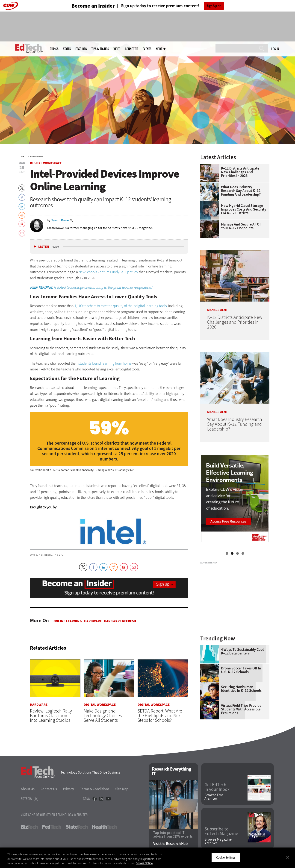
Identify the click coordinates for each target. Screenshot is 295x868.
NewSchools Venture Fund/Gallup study (108, 272)
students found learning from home (105, 363)
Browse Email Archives (215, 797)
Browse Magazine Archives (218, 841)
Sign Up (212, 6)
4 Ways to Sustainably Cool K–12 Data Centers (242, 651)
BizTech (29, 827)
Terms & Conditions (95, 789)
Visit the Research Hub (170, 844)
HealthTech (105, 827)
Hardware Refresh (120, 621)
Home (22, 157)
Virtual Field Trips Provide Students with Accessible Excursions (241, 709)
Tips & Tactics (100, 49)
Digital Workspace (36, 157)
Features (81, 49)
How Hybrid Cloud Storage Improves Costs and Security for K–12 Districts (244, 209)
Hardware (93, 621)
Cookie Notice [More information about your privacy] (144, 863)
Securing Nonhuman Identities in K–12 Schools (241, 689)
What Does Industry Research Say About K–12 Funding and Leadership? (241, 191)
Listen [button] (44, 247)
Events (147, 49)
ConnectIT (131, 49)
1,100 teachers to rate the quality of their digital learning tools (121, 306)
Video (117, 49)
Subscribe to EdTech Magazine (221, 831)
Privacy (68, 789)
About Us (28, 789)
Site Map (122, 789)
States (67, 49)
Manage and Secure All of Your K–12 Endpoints (241, 226)
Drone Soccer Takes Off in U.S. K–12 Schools (241, 670)
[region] (147, 858)
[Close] (288, 857)
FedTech (52, 827)
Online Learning (68, 621)
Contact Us (49, 789)
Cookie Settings (226, 857)
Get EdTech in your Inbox (217, 787)
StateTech (77, 827)
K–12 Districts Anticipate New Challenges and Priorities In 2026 (240, 172)
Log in (275, 49)
